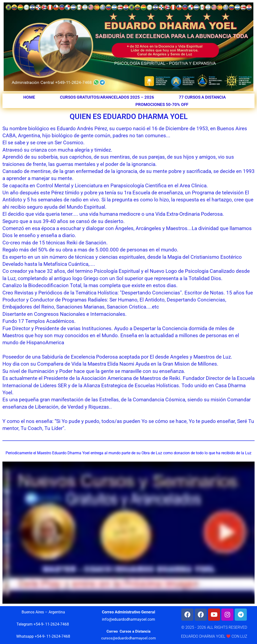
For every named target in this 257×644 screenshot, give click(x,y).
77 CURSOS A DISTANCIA (202, 97)
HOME (29, 97)
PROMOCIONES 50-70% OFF (162, 104)
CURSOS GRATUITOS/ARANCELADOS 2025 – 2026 (107, 97)
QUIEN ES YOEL (96, 104)
